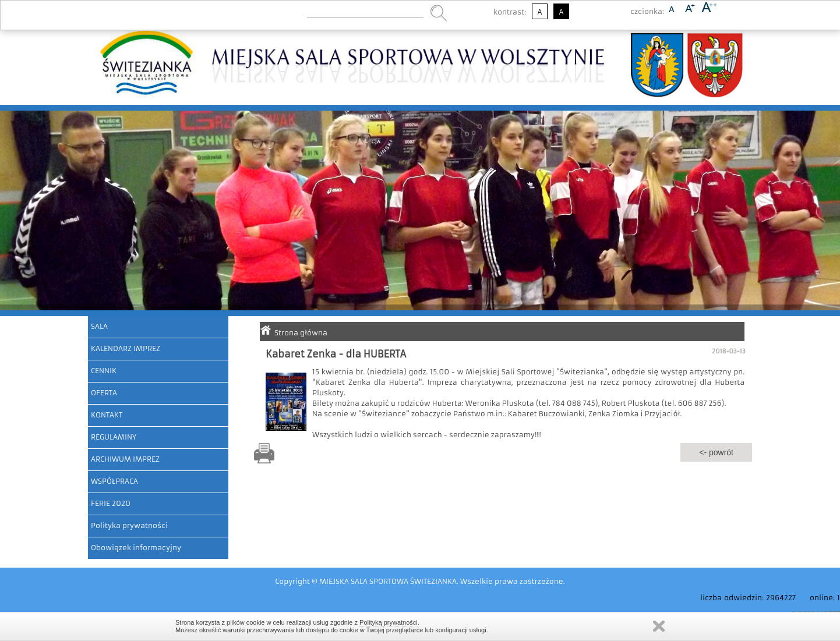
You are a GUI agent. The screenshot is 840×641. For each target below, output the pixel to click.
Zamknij (659, 626)
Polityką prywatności (389, 622)
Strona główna (301, 333)
